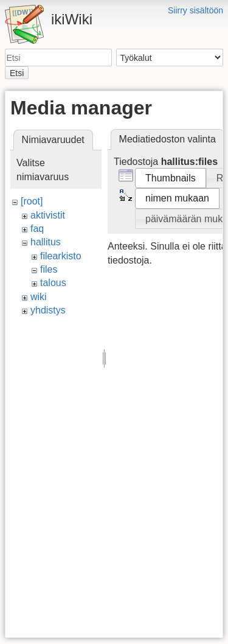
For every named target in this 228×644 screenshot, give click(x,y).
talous (53, 283)
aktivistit (48, 215)
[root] (32, 201)
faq (37, 229)
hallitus (46, 242)
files (49, 269)
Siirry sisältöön (195, 10)
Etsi (17, 73)
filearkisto (61, 256)
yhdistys (48, 310)
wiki (39, 297)
